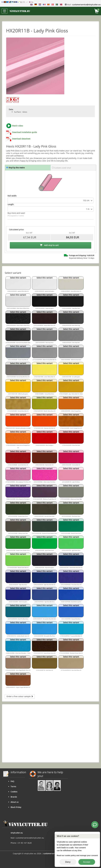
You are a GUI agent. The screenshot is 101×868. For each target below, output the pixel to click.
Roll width (12, 196)
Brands (14, 797)
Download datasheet (21, 139)
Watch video (17, 126)
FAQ (12, 781)
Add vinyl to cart (49, 245)
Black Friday (16, 807)
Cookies (14, 792)
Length (11, 204)
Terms (13, 786)
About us (15, 802)
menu (5, 11)
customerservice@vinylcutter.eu (86, 5)
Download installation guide (25, 132)
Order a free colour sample (20, 696)
